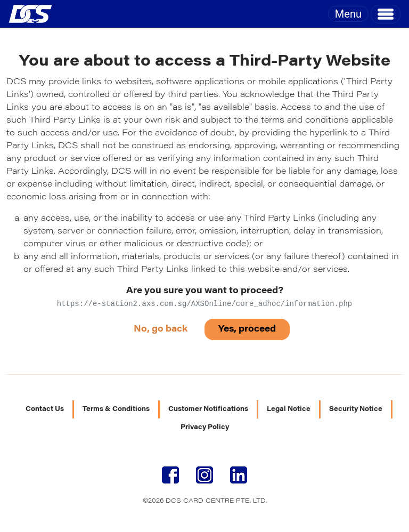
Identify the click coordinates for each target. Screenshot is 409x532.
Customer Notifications (208, 409)
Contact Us (45, 409)
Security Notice (356, 409)
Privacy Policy (205, 428)
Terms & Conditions (116, 409)
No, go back (161, 329)
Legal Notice (289, 409)
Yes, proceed (247, 329)
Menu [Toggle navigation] (348, 14)
